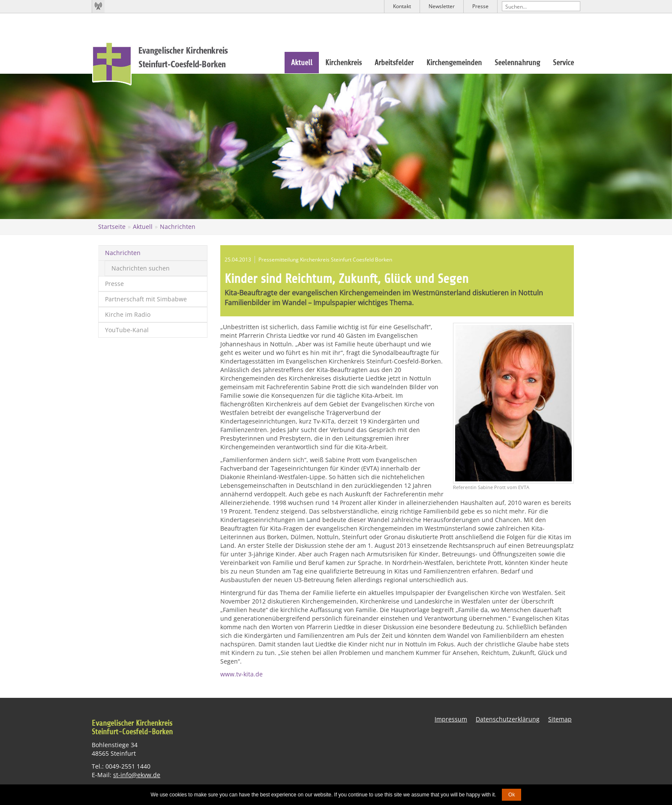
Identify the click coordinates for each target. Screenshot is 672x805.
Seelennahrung (517, 63)
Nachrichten (178, 227)
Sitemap (560, 719)
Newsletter (442, 6)
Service (563, 63)
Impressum (451, 719)
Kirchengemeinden (454, 63)
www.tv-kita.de (241, 674)
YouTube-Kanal (127, 330)
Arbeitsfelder (394, 63)
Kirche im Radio (128, 314)
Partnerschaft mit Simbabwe (146, 299)
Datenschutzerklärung (508, 719)
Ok (511, 795)
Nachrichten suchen (141, 268)
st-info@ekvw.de (137, 774)
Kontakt (402, 6)
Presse (480, 6)
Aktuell (302, 63)
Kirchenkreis (343, 63)
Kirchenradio (98, 6)
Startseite (112, 227)
